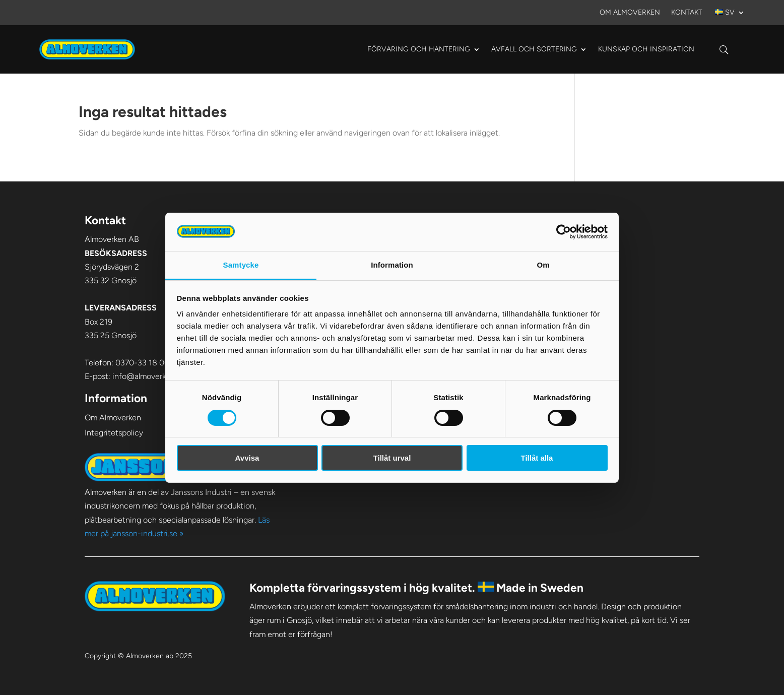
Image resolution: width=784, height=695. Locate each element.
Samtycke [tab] (241, 265)
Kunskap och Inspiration (646, 49)
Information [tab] (392, 265)
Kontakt (687, 13)
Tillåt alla (537, 458)
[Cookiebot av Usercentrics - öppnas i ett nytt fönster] (564, 232)
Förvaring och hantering (419, 49)
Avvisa (247, 458)
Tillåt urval (392, 458)
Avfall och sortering (534, 49)
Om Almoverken (630, 13)
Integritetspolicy (114, 433)
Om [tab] (543, 265)
